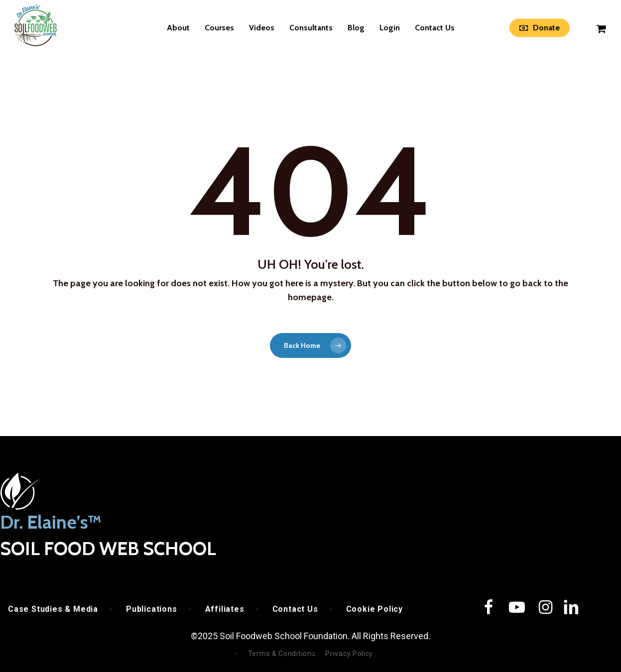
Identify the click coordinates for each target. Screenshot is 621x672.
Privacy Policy (349, 654)
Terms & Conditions (282, 654)
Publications (152, 609)
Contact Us (295, 609)
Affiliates (225, 609)
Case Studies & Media (53, 609)
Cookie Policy (374, 609)
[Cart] (602, 28)
